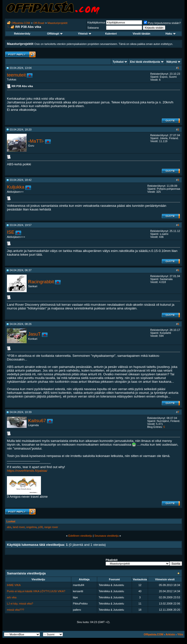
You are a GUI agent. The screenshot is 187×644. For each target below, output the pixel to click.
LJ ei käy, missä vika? (20, 604)
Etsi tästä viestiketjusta (145, 62)
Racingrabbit (41, 282)
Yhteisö (84, 34)
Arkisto (170, 634)
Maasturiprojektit (58, 23)
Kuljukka (16, 187)
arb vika (12, 597)
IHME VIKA (14, 585)
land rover (19, 527)
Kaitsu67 (37, 421)
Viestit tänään (141, 34)
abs (9, 527)
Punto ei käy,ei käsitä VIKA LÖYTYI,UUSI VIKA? (36, 591)
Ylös (180, 634)
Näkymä (172, 62)
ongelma (31, 527)
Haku (170, 34)
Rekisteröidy (22, 34)
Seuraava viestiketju (107, 536)
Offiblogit (55, 34)
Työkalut (118, 62)
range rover (51, 527)
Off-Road (39, 23)
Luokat (11, 521)
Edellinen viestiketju (80, 536)
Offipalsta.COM (21, 23)
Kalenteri (111, 34)
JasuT (34, 334)
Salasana (93, 28)
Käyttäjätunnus (96, 22)
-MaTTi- (36, 141)
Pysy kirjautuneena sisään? (162, 23)
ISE (11, 232)
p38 (40, 527)
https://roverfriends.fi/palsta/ (27, 471)
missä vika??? (16, 610)
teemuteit (16, 75)
